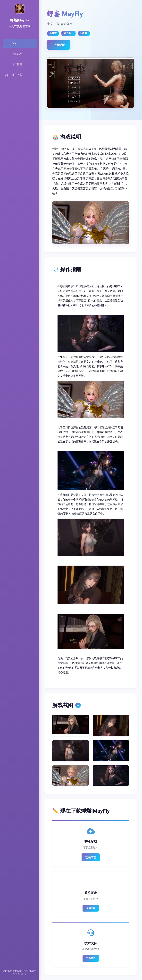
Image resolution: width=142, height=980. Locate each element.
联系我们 (91, 958)
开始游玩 (60, 45)
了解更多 (91, 908)
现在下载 (91, 857)
